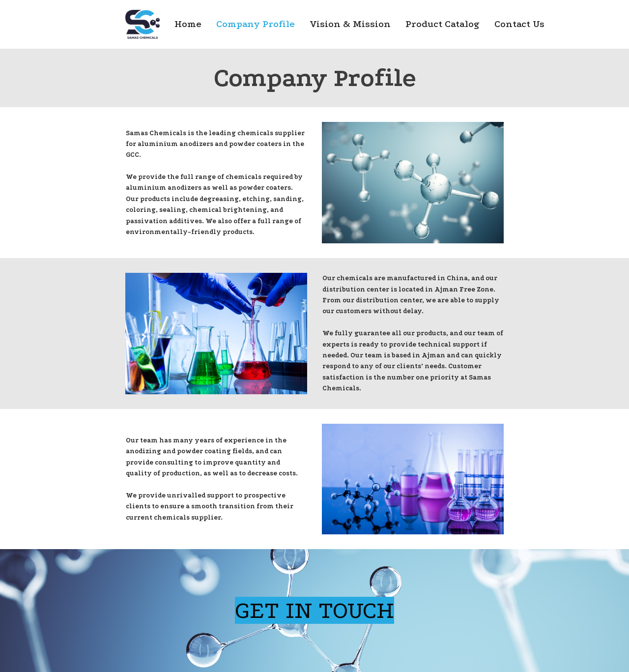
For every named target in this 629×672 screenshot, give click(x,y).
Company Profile (256, 24)
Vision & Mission (350, 24)
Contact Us (519, 24)
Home (188, 24)
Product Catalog (443, 24)
